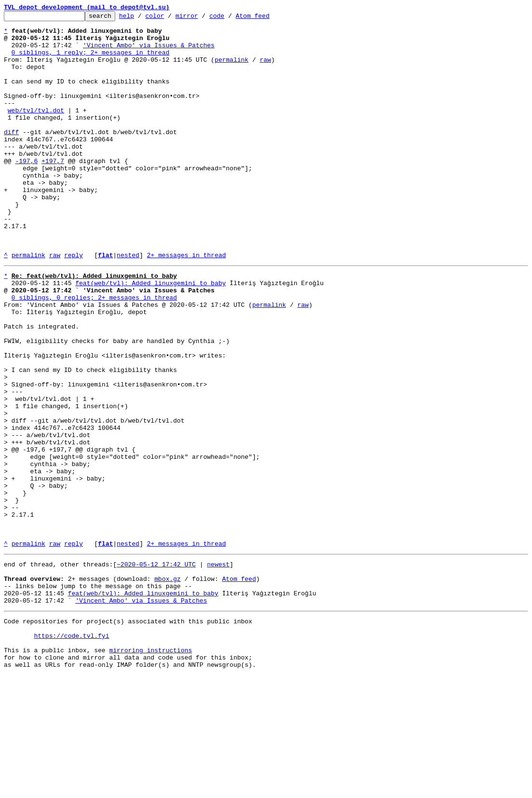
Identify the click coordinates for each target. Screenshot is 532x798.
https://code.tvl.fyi (71, 753)
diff (11, 156)
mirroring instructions (150, 770)
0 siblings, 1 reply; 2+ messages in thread (91, 61)
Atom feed (267, 18)
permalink (232, 69)
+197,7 (53, 191)
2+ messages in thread (186, 304)
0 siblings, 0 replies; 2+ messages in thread (94, 352)
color (170, 18)
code (232, 18)
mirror (202, 18)
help (142, 18)
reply (74, 304)
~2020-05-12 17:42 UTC (156, 670)
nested (128, 304)
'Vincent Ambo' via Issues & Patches (149, 52)
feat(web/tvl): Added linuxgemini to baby (150, 335)
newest (218, 670)
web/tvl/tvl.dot (36, 130)
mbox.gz (168, 687)
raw (265, 69)
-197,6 (26, 191)
